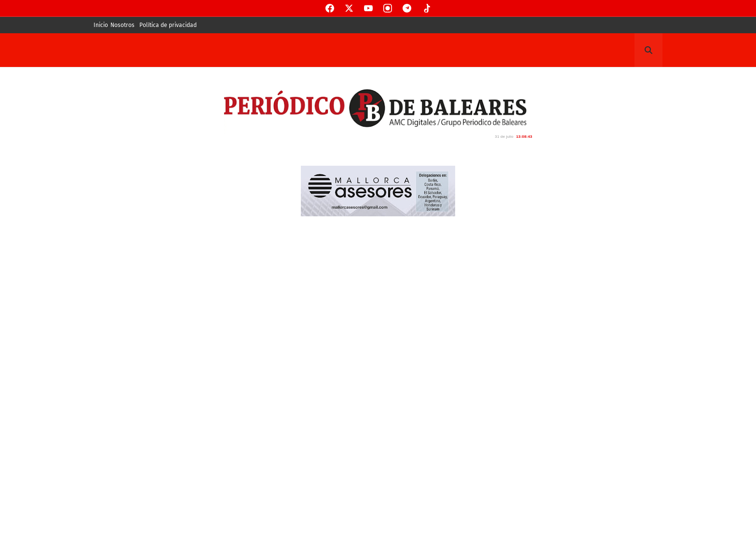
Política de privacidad (168, 25)
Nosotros (122, 25)
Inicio (101, 25)
